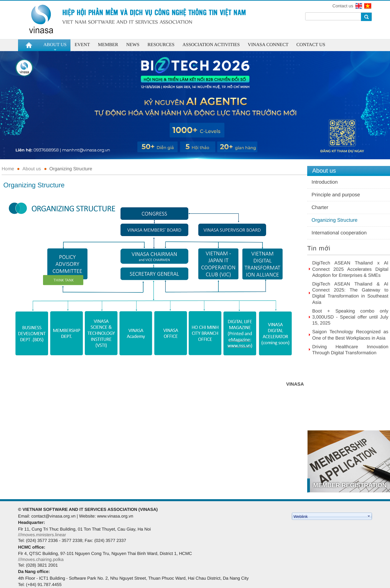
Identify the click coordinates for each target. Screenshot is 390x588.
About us (32, 169)
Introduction (325, 182)
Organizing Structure (71, 169)
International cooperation (339, 233)
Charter (320, 208)
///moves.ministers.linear (42, 535)
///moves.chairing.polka (41, 559)
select (369, 516)
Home (8, 169)
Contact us (343, 6)
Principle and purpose (336, 195)
